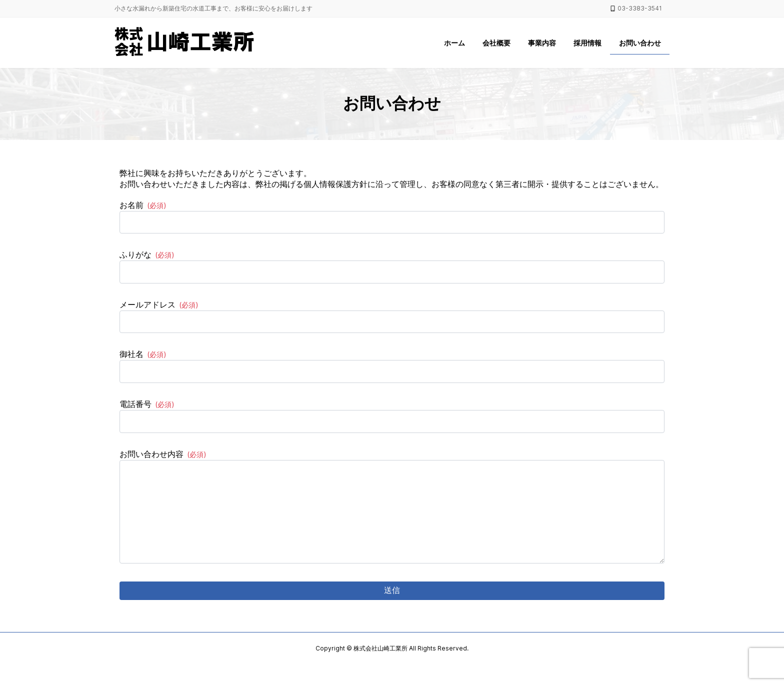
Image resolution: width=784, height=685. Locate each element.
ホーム (454, 43)
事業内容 (542, 43)
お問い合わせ (640, 43)
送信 (392, 610)
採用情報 (587, 43)
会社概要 (496, 43)
